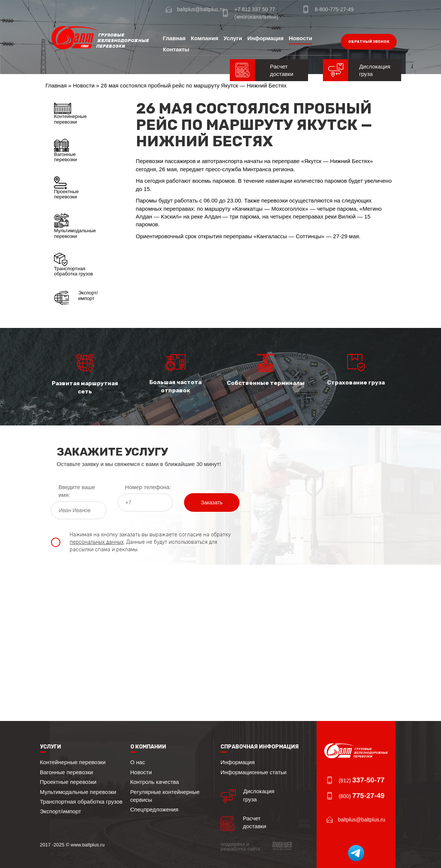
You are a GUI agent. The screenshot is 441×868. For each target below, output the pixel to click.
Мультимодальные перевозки (75, 226)
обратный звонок (369, 42)
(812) (361, 781)
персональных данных (97, 542)
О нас (138, 762)
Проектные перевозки (66, 188)
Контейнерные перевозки (70, 114)
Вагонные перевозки (65, 150)
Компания (204, 38)
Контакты (176, 49)
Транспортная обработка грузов (74, 265)
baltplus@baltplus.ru (201, 9)
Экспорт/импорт (76, 298)
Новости (300, 38)
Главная (174, 38)
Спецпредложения (154, 809)
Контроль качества (155, 782)
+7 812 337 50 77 (255, 9)
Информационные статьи (253, 772)
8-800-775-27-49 (334, 9)
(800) (361, 796)
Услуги (233, 38)
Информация (265, 38)
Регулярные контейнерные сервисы (165, 796)
